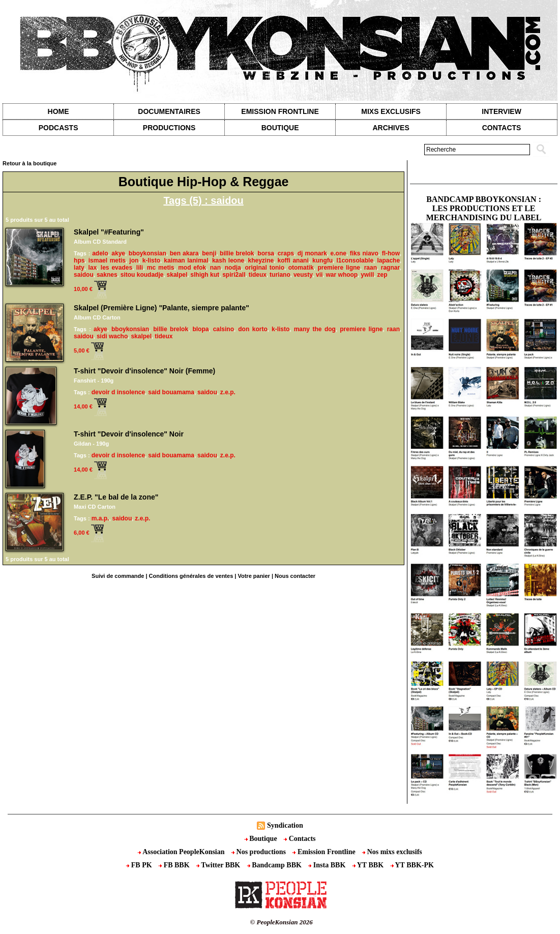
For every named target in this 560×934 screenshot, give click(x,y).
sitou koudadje (142, 275)
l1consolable (355, 260)
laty (79, 268)
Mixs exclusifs (391, 111)
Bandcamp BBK (275, 865)
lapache (388, 260)
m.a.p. (100, 518)
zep (382, 275)
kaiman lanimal (186, 260)
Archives (391, 128)
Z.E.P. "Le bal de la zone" (116, 497)
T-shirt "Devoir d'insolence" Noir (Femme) (144, 371)
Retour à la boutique (30, 163)
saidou (84, 275)
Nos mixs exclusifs (392, 852)
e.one (338, 253)
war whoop (342, 275)
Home (58, 111)
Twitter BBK (219, 865)
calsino (224, 329)
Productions (169, 128)
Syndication (285, 825)
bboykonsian (148, 253)
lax (92, 268)
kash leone (228, 260)
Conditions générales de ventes (191, 576)
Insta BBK (328, 865)
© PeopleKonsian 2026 (282, 922)
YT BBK (369, 865)
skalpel (177, 275)
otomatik (301, 268)
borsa (266, 253)
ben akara (184, 253)
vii (319, 275)
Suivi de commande (118, 576)
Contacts (300, 839)
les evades (116, 268)
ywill (367, 275)
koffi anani (293, 260)
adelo (100, 253)
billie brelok (237, 253)
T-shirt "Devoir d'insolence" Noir (129, 434)
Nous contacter (295, 576)
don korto (253, 329)
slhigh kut (205, 275)
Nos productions (259, 852)
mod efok (192, 268)
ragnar (390, 268)
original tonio (264, 268)
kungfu (322, 260)
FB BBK (175, 865)
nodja (233, 268)
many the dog (315, 329)
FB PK (140, 865)
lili (140, 268)
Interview (502, 111)
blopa (200, 329)
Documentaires (169, 111)
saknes (107, 275)
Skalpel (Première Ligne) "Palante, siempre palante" (161, 308)
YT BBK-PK (412, 865)
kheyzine (261, 260)
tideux (258, 275)
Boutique (280, 128)
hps (79, 260)
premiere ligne (339, 268)
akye (118, 253)
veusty (303, 275)
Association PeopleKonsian (182, 852)
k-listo (151, 260)
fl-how (391, 253)
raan (371, 268)
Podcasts (58, 128)
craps (286, 253)
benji (209, 253)
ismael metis (107, 260)
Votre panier (254, 576)
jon (134, 260)
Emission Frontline (280, 111)
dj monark (312, 253)
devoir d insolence (118, 392)
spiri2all (234, 275)
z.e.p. (228, 392)
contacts (502, 128)
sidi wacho (112, 336)
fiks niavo (364, 253)
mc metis (161, 268)
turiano (280, 275)
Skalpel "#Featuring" (109, 232)
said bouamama (171, 392)
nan (215, 268)
